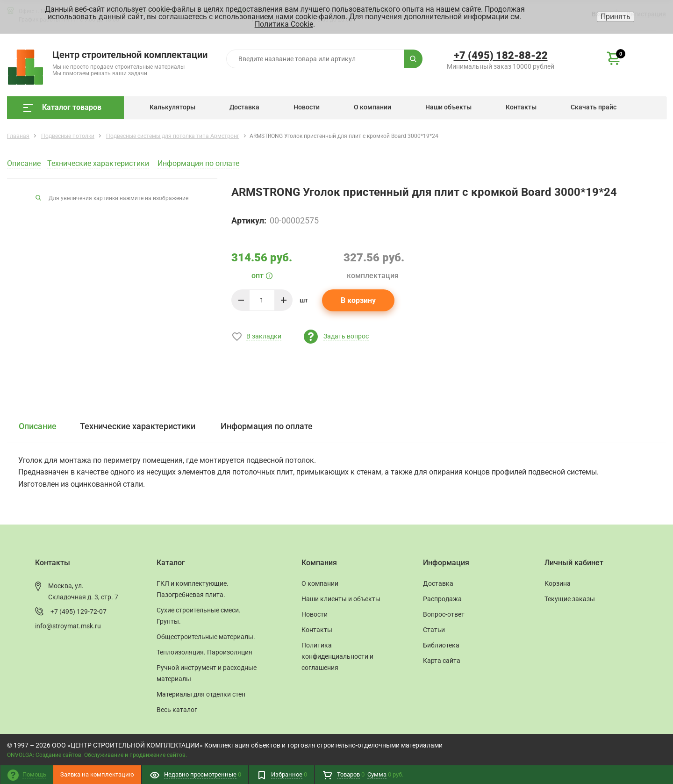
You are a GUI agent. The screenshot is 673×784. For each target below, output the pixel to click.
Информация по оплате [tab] (267, 426)
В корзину (358, 300)
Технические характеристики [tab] (138, 426)
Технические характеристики (98, 163)
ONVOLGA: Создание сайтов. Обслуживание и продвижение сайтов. (97, 755)
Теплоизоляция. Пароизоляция (204, 652)
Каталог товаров (62, 107)
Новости (307, 107)
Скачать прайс (594, 107)
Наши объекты (448, 107)
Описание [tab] (38, 426)
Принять (616, 17)
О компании (372, 107)
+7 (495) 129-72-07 (79, 611)
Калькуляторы (172, 107)
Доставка (244, 107)
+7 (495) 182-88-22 (501, 55)
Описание (24, 163)
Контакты (521, 107)
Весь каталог (177, 710)
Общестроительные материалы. (206, 637)
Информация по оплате (198, 163)
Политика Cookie (284, 24)
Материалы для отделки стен (201, 694)
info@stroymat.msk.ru (68, 626)
